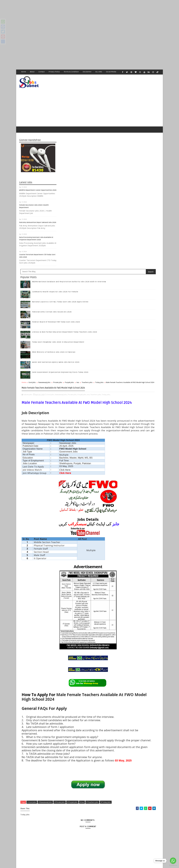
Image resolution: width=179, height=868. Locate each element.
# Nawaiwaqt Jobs (83, 765)
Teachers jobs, (78, 265)
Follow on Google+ (142, 263)
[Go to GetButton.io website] (173, 865)
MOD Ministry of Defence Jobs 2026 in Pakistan (91, 211)
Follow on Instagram (142, 268)
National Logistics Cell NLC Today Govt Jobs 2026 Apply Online (147, 311)
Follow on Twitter (142, 257)
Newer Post (64, 842)
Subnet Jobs (39, 857)
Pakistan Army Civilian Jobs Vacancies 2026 (89, 170)
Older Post (114, 842)
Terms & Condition (71, 72)
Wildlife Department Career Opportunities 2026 (38, 183)
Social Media (111, 72)
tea (115, 241)
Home (24, 72)
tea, (70, 265)
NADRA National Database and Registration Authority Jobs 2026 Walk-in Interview (147, 291)
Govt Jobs (69, 241)
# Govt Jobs (69, 765)
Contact (42, 72)
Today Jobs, (88, 265)
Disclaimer (87, 72)
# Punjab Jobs (110, 765)
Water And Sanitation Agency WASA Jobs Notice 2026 (93, 221)
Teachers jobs (64, 243)
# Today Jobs (82, 768)
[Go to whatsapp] (173, 861)
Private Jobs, (110, 262)
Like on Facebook (142, 252)
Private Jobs (95, 241)
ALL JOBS (99, 72)
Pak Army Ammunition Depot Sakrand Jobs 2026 (38, 215)
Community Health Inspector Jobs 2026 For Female (93, 150)
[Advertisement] (75, 17)
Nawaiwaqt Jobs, (99, 262)
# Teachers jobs (69, 768)
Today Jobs (77, 243)
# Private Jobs (97, 765)
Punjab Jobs (107, 241)
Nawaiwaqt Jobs (82, 241)
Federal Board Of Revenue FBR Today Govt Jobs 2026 (94, 180)
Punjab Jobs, (64, 265)
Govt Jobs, (88, 262)
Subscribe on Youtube (142, 273)
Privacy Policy (54, 72)
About (32, 72)
